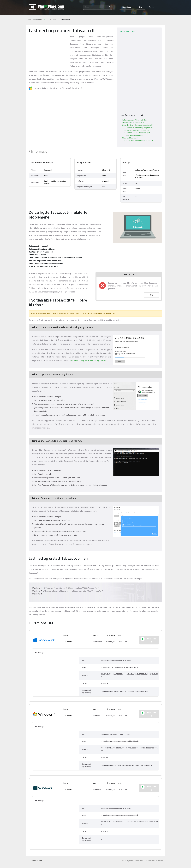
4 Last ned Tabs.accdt (130, 138)
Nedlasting (152, 640)
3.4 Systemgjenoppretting (134, 135)
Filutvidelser (127, 7)
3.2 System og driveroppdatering (137, 130)
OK (151, 295)
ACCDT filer (51, 20)
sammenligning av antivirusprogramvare (89, 361)
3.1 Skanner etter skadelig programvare (139, 128)
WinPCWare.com (35, 20)
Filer (141, 7)
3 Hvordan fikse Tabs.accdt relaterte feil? (137, 125)
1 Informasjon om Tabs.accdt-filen (134, 120)
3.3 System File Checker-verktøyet (137, 133)
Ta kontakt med (36, 861)
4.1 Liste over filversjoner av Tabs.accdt (139, 141)
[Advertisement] (48, 50)
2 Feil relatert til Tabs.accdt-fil (133, 123)
